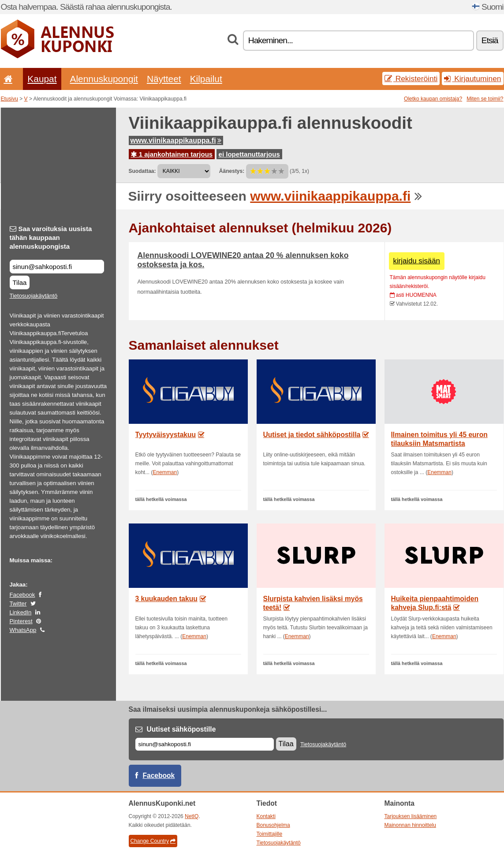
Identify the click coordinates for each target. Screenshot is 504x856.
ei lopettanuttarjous (249, 154)
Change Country (153, 841)
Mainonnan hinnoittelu (410, 825)
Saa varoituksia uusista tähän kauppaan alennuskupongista (51, 237)
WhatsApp (23, 630)
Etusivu (9, 99)
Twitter (18, 604)
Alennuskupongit (104, 79)
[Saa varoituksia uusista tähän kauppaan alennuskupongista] (57, 267)
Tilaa (20, 282)
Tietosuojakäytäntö (34, 296)
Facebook (22, 595)
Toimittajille (270, 834)
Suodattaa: (142, 171)
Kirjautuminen (472, 78)
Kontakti (266, 816)
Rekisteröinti (411, 78)
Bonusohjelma (273, 825)
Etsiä (490, 40)
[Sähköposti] (205, 744)
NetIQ (192, 816)
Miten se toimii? (485, 99)
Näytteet (164, 79)
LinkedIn (21, 612)
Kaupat (42, 79)
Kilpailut (206, 79)
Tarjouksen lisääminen (411, 816)
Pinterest (21, 621)
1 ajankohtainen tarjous (172, 154)
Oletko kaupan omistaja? (433, 99)
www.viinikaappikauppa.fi (176, 140)
